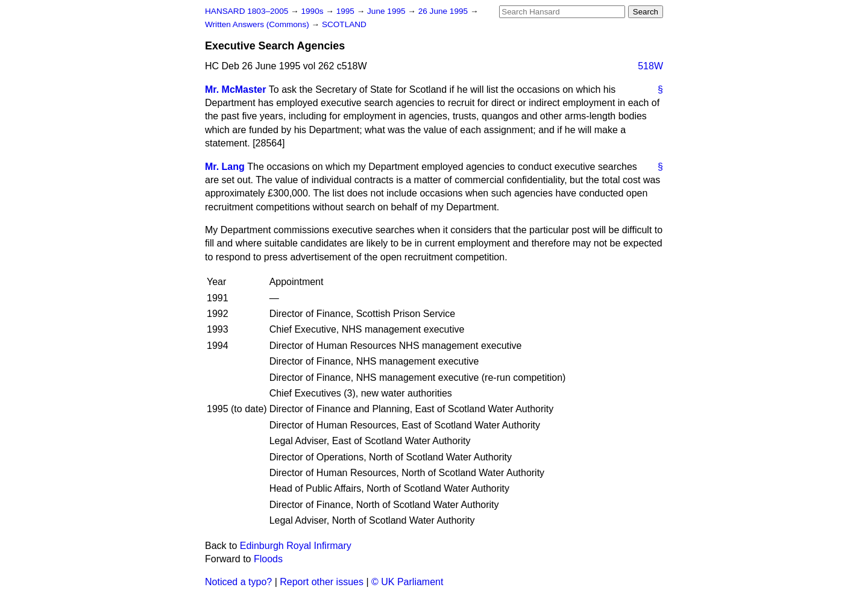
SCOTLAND (344, 24)
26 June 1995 (444, 11)
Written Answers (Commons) (258, 24)
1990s (313, 11)
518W (650, 66)
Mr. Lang (225, 167)
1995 (347, 11)
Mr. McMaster (235, 89)
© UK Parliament (407, 582)
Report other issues (322, 582)
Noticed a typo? (238, 582)
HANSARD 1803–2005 (247, 11)
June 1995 (387, 11)
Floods (268, 559)
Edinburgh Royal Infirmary (296, 546)
